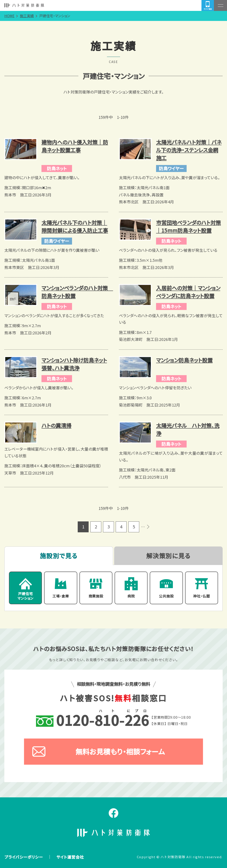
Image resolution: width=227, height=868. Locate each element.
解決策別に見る (168, 556)
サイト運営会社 (70, 857)
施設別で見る (59, 556)
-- (93, 720)
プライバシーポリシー (24, 857)
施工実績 (27, 16)
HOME (9, 16)
